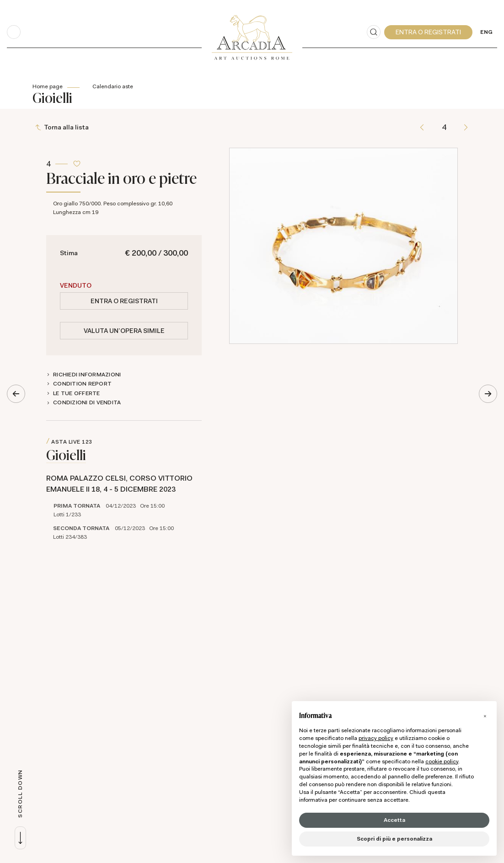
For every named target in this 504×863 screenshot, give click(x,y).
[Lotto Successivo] (466, 127)
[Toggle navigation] (14, 32)
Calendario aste (113, 86)
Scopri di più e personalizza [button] (394, 839)
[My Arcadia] (428, 32)
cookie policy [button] (442, 761)
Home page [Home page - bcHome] (48, 86)
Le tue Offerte (77, 393)
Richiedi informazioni (87, 375)
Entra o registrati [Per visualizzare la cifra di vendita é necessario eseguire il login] (124, 301)
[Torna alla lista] (63, 127)
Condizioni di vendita (87, 402)
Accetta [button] (394, 820)
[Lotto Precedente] (422, 127)
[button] (485, 716)
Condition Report (82, 384)
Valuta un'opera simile (124, 331)
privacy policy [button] (376, 738)
